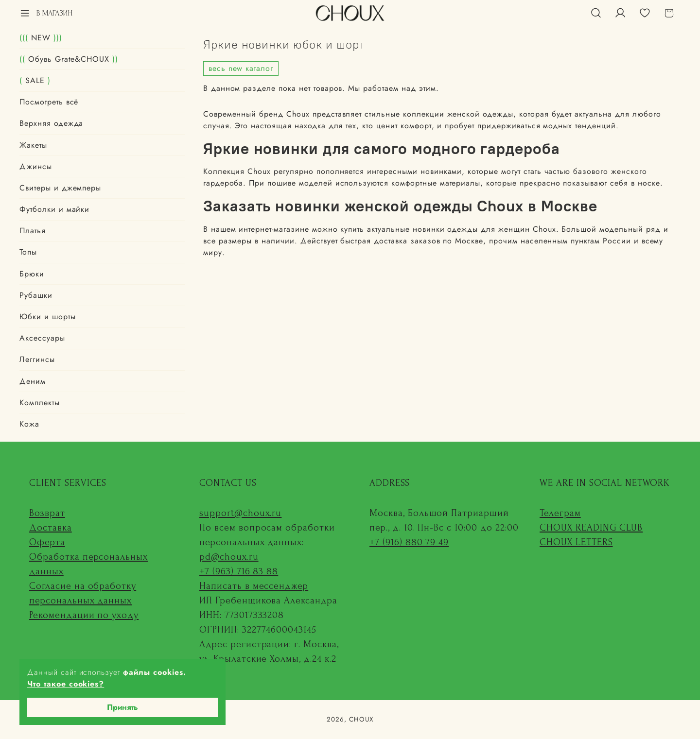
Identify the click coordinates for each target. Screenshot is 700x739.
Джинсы (36, 166)
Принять (122, 707)
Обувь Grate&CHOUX (69, 59)
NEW (41, 38)
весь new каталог (241, 68)
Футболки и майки (54, 209)
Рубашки (36, 295)
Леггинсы (37, 359)
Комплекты (40, 403)
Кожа (29, 424)
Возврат (47, 513)
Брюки (32, 274)
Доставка (51, 528)
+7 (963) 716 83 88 (239, 571)
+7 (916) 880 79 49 (409, 542)
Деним (33, 381)
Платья (33, 231)
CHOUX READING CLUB (591, 528)
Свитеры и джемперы (60, 188)
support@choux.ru (240, 513)
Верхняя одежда (51, 123)
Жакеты (33, 145)
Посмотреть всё (49, 102)
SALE (35, 80)
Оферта (47, 542)
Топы (28, 252)
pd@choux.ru (229, 557)
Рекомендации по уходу (84, 615)
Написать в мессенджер (254, 586)
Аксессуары (42, 338)
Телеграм (560, 513)
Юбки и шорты (48, 317)
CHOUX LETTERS (576, 542)
